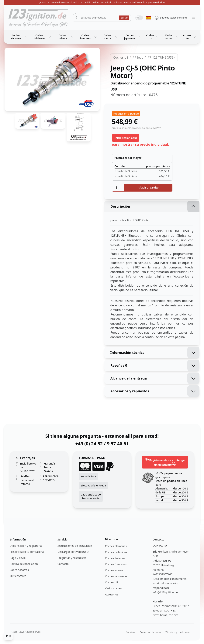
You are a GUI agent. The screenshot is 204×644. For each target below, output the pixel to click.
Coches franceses (89, 37)
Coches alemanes (19, 37)
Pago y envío (18, 558)
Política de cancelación (24, 564)
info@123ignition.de (165, 592)
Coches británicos (43, 37)
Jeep (140, 57)
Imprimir (131, 632)
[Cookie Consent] (8, 636)
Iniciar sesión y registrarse (26, 546)
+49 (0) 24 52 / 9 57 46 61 (102, 444)
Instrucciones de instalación (75, 546)
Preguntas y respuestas (72, 558)
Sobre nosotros (19, 570)
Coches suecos (111, 37)
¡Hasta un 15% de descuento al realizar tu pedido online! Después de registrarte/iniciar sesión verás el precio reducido (102, 3)
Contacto (63, 564)
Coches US (153, 37)
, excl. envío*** (153, 128)
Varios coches (172, 37)
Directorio (112, 539)
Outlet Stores (18, 576)
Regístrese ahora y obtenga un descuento (165, 462)
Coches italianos (66, 37)
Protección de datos (150, 632)
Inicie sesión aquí (126, 138)
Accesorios (190, 37)
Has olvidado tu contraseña (27, 552)
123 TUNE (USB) (163, 57)
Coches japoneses (133, 37)
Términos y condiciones (178, 632)
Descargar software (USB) (73, 552)
